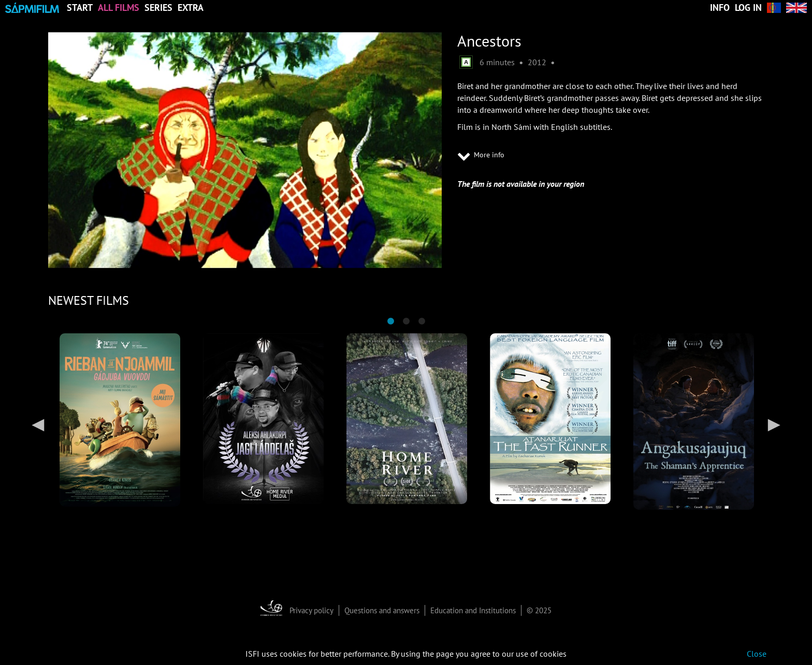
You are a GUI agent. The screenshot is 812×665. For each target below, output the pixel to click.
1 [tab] (390, 321)
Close (757, 654)
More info (481, 156)
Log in (748, 8)
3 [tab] (422, 321)
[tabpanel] (120, 420)
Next (774, 424)
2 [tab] (406, 321)
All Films (119, 8)
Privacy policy (311, 610)
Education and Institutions (473, 610)
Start (80, 8)
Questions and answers (382, 610)
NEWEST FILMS (89, 300)
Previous (38, 424)
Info (720, 8)
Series (158, 8)
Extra (191, 8)
